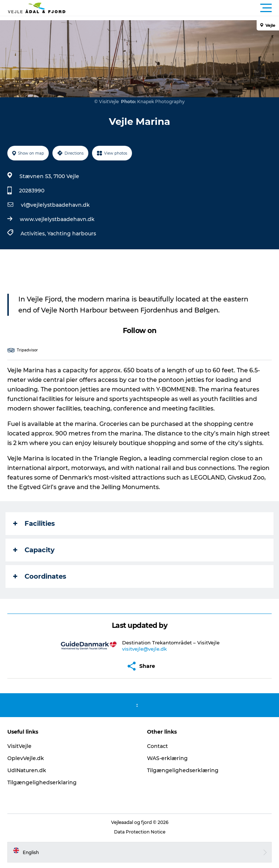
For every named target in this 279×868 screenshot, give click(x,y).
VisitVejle (19, 746)
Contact (157, 746)
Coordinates (40, 576)
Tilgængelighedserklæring (183, 770)
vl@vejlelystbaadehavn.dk (55, 205)
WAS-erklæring (167, 758)
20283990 (32, 191)
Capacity (34, 550)
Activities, (34, 234)
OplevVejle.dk (26, 758)
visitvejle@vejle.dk (144, 649)
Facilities (34, 524)
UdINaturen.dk (27, 770)
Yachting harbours (72, 234)
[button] (172, 8)
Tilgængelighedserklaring (42, 782)
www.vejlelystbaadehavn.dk (57, 219)
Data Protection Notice (140, 832)
